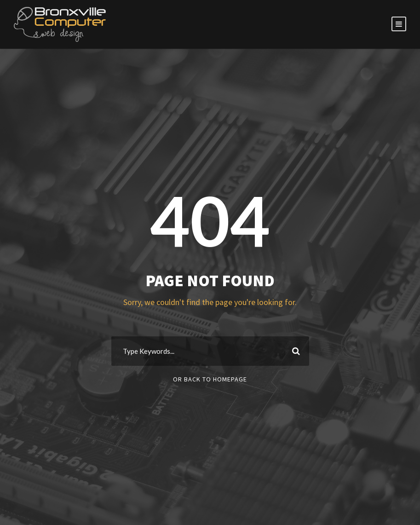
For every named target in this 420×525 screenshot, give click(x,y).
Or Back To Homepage (210, 379)
